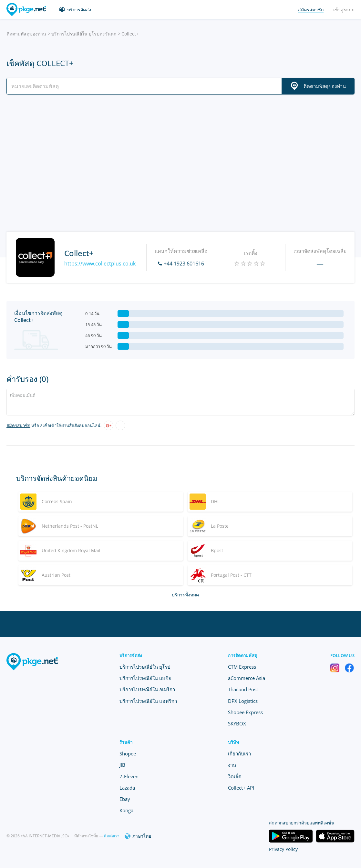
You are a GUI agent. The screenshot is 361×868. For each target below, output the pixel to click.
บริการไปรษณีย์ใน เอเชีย (145, 678)
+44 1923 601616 (184, 264)
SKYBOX (237, 723)
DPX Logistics (243, 701)
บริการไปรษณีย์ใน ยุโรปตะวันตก (84, 34)
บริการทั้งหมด (185, 595)
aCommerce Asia (247, 678)
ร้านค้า (126, 742)
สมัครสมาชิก (18, 425)
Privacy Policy (283, 849)
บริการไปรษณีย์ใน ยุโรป (145, 667)
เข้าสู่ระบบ (344, 10)
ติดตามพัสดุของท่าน (26, 34)
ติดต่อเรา (112, 836)
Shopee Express (245, 712)
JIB (122, 765)
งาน (232, 765)
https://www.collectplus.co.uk (100, 264)
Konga (126, 810)
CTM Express (242, 667)
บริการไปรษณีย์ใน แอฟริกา (148, 701)
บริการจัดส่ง (79, 10)
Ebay (125, 799)
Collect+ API (241, 788)
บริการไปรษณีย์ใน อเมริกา (147, 689)
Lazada (127, 788)
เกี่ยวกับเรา (239, 753)
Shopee (128, 753)
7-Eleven (129, 776)
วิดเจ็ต (235, 776)
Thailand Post (243, 689)
